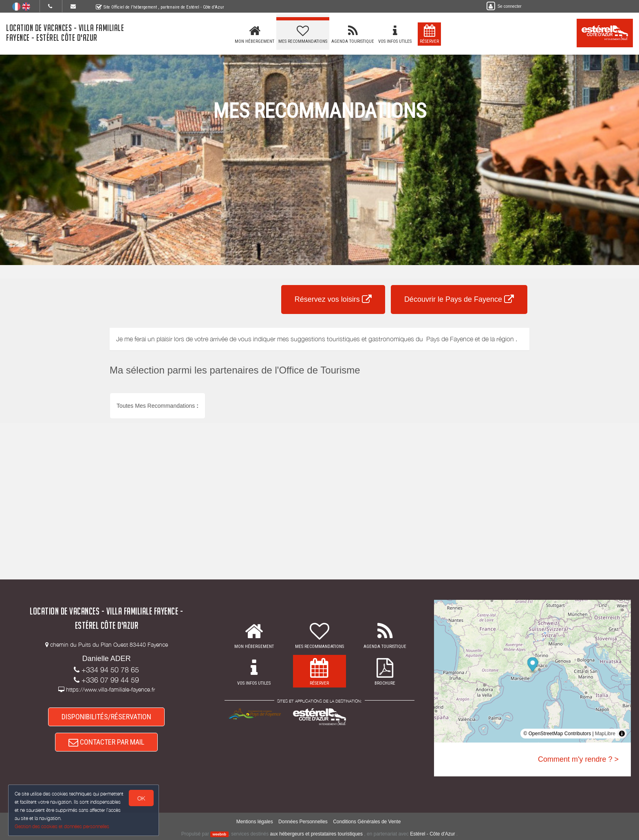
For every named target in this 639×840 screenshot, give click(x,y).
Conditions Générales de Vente (367, 822)
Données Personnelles (303, 822)
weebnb (220, 834)
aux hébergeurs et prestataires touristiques (316, 834)
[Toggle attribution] (622, 734)
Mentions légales (255, 822)
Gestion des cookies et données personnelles (62, 826)
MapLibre (605, 734)
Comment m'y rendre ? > (578, 759)
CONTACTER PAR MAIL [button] (106, 742)
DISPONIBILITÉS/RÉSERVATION (106, 717)
